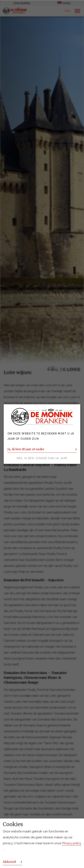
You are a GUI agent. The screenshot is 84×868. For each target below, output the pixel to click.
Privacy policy (72, 843)
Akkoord (9, 862)
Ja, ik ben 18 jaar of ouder (26, 449)
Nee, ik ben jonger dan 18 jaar (42, 458)
